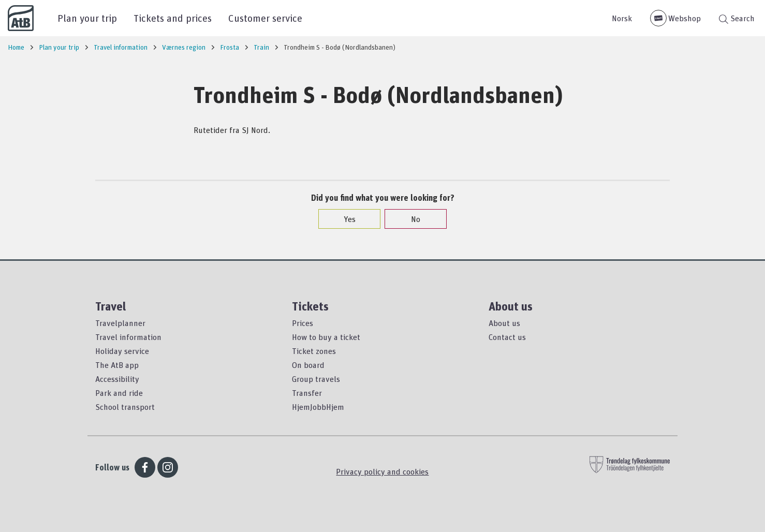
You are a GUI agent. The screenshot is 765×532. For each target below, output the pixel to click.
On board (308, 365)
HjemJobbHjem (318, 407)
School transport (125, 407)
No (410, 219)
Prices (303, 323)
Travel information (128, 337)
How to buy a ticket (326, 337)
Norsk (622, 18)
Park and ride (119, 393)
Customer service (265, 18)
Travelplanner (120, 323)
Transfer (307, 393)
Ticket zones (314, 351)
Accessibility (117, 379)
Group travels (316, 379)
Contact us (507, 337)
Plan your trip (87, 18)
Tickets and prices (173, 18)
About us (504, 323)
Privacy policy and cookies (382, 471)
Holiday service (122, 351)
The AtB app (117, 365)
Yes (344, 219)
